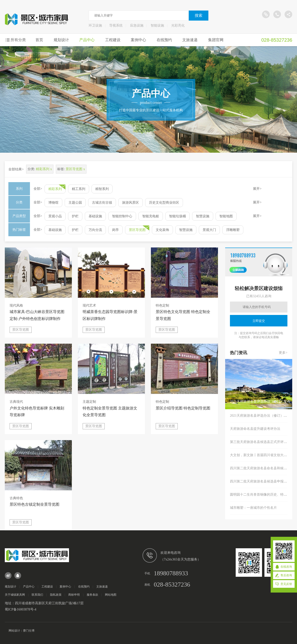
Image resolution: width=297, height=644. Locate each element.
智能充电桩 (151, 216)
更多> (283, 353)
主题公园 (75, 203)
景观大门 (209, 230)
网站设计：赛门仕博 (22, 631)
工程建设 (113, 40)
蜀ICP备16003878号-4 (20, 609)
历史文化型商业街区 (164, 203)
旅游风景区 (131, 203)
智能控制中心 (122, 216)
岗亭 (115, 230)
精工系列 (79, 189)
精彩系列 (55, 189)
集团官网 (216, 40)
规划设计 (61, 40)
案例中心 (138, 40)
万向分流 (95, 230)
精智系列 (102, 189)
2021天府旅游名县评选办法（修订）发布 (260, 416)
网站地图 (111, 595)
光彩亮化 (178, 25)
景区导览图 (137, 230)
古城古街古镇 (102, 203)
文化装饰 (162, 230)
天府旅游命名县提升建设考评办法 (255, 429)
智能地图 (226, 216)
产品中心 (87, 40)
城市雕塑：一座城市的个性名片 (253, 508)
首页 (39, 40)
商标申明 (74, 595)
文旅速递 (190, 40)
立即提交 (259, 321)
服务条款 (92, 595)
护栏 (75, 216)
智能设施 (157, 25)
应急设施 (137, 25)
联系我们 (37, 595)
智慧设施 (203, 216)
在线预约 (164, 40)
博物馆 (53, 203)
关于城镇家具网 (15, 595)
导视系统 (116, 25)
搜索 (199, 15)
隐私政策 (56, 595)
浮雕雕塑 (233, 230)
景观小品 (55, 216)
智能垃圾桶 (177, 216)
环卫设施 (95, 25)
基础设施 (95, 216)
